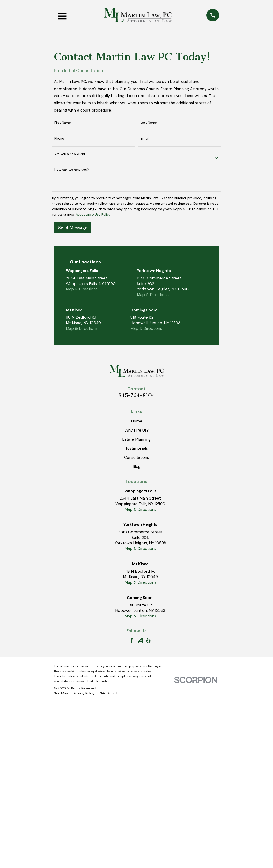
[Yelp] (148, 640)
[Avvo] (140, 640)
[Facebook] (132, 640)
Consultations (136, 457)
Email (145, 138)
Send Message (73, 228)
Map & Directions (82, 289)
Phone (59, 138)
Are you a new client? (71, 154)
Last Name (149, 123)
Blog (136, 466)
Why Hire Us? (137, 430)
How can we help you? (72, 170)
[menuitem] (61, 694)
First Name (63, 123)
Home (137, 421)
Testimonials (136, 448)
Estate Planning (136, 439)
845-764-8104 (137, 395)
